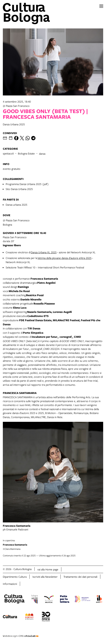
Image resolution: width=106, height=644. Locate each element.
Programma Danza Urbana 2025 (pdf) (27, 184)
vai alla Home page (48, 569)
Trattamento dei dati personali (80, 577)
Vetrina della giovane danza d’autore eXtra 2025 (65, 258)
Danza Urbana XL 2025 (44, 252)
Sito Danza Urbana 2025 (19, 189)
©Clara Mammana (53, 545)
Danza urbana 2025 (16, 205)
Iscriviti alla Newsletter (45, 577)
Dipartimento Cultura (15, 577)
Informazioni (10, 584)
